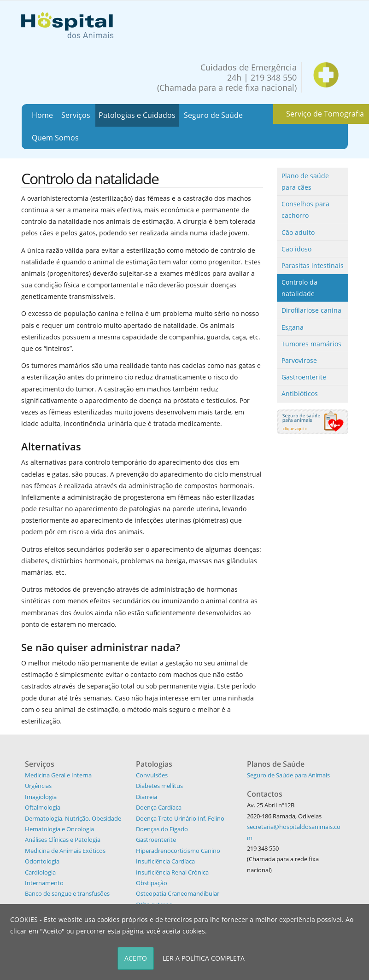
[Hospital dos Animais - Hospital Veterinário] (67, 24)
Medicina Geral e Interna (58, 775)
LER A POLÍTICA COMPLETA (204, 958)
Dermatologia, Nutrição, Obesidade (73, 818)
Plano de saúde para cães (305, 181)
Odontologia (42, 861)
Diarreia (146, 797)
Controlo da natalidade (299, 288)
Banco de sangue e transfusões (67, 893)
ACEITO (136, 958)
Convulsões (152, 775)
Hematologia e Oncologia (59, 829)
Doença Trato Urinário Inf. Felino (180, 818)
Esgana (293, 327)
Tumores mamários (311, 344)
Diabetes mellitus (159, 786)
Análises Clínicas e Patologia (63, 840)
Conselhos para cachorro (305, 210)
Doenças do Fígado (162, 829)
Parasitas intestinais (313, 265)
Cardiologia (40, 872)
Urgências (38, 786)
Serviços (76, 115)
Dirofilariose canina (311, 310)
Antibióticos (300, 394)
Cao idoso (296, 249)
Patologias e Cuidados (137, 115)
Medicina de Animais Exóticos (65, 851)
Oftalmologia (43, 807)
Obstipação (152, 883)
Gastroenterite (304, 377)
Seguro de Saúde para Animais (288, 775)
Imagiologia (41, 797)
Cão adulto (298, 232)
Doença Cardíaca (159, 807)
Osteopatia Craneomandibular (178, 893)
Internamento (44, 883)
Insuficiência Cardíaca (165, 861)
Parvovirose (299, 360)
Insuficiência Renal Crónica (172, 872)
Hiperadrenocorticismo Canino (178, 851)
